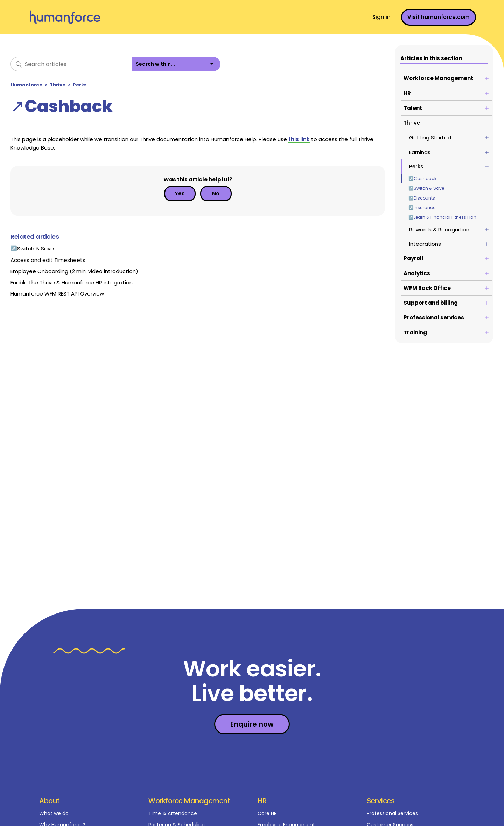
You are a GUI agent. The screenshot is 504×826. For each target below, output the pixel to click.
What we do (54, 813)
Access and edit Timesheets (48, 260)
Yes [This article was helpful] (180, 193)
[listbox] (176, 64)
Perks (80, 85)
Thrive (58, 85)
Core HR (267, 813)
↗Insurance (422, 207)
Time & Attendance (173, 813)
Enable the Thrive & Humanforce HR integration (72, 282)
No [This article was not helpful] (216, 193)
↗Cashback (422, 178)
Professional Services (392, 813)
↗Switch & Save (426, 188)
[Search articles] (71, 64)
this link (299, 139)
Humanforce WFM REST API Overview (57, 294)
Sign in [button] (381, 17)
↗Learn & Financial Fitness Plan (442, 217)
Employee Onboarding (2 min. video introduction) (74, 271)
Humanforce (26, 85)
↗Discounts (422, 198)
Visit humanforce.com (439, 17)
